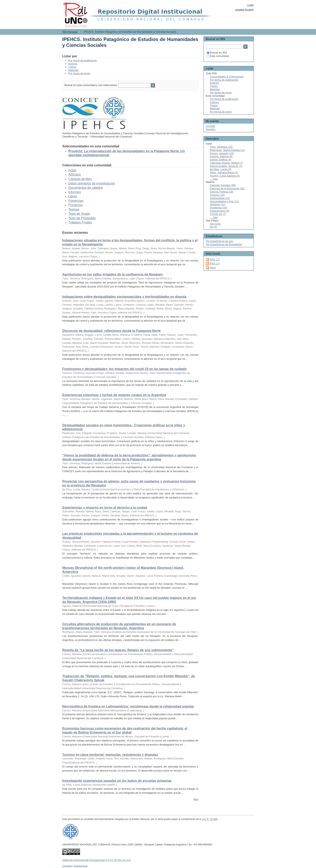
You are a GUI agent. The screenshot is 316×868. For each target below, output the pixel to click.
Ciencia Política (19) (221, 192)
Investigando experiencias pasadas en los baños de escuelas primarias (117, 781)
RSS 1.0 (215, 259)
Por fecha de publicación (83, 60)
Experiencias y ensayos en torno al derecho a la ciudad (105, 508)
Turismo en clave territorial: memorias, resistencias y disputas (110, 755)
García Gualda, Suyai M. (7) (226, 166)
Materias (73, 70)
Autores (73, 64)
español (240, 10)
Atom (213, 268)
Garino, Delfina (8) (220, 160)
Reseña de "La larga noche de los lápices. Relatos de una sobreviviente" (118, 650)
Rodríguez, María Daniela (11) (227, 150)
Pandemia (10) (218, 208)
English (249, 10)
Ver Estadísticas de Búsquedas (224, 244)
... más (214, 179)
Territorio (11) (218, 204)
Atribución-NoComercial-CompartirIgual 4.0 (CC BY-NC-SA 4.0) (96, 860)
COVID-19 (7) (218, 214)
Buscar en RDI (217, 53)
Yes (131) (215, 224)
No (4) (213, 227)
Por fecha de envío (79, 73)
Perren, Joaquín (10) (222, 153)
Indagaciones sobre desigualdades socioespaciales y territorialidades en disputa (124, 297)
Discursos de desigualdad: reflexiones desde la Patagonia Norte (111, 331)
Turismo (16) (217, 195)
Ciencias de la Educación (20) (227, 188)
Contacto (67, 866)
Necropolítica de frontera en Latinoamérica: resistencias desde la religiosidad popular (128, 706)
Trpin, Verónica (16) (221, 147)
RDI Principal (70, 32)
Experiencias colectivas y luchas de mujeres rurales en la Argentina (114, 395)
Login (251, 5)
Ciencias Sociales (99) (223, 185)
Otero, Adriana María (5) (224, 172)
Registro (211, 129)
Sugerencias (81, 866)
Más (196, 799)
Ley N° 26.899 (210, 819)
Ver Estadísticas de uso (219, 241)
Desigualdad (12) (220, 198)
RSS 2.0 (215, 264)
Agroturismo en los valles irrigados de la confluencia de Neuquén (113, 274)
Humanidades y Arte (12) (224, 201)
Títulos (72, 67)
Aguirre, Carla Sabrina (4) (225, 176)
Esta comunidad (218, 56)
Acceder (211, 126)
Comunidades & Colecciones (227, 77)
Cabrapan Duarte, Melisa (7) (226, 163)
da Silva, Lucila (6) (221, 169)
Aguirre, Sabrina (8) (221, 156)
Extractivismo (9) (220, 211)
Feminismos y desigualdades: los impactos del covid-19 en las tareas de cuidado (124, 369)
